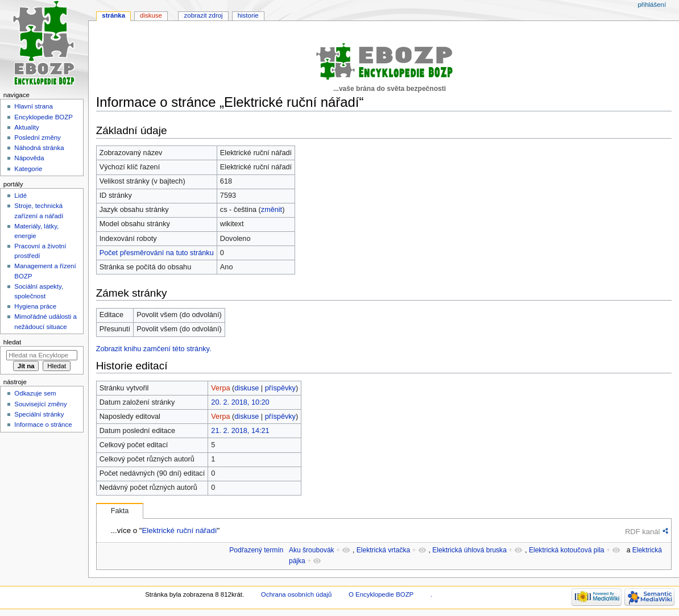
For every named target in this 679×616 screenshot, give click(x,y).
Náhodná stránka (39, 148)
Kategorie (28, 169)
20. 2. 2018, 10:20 (240, 402)
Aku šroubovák (312, 550)
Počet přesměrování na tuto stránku (157, 253)
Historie (248, 15)
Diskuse (151, 15)
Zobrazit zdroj (204, 15)
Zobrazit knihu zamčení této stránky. (154, 349)
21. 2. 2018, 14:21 (240, 431)
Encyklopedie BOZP (44, 117)
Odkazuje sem (35, 393)
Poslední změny (38, 138)
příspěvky (280, 388)
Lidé (20, 195)
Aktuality (26, 127)
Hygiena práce (35, 306)
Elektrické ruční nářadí (179, 530)
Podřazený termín (256, 550)
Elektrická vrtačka (383, 550)
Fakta (120, 511)
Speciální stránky (39, 414)
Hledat (12, 342)
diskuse (247, 388)
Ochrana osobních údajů (296, 594)
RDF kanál (642, 532)
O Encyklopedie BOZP (381, 594)
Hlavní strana (33, 106)
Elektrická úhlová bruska (469, 550)
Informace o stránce (43, 424)
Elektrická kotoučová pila (567, 550)
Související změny (40, 404)
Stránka (113, 15)
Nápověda (29, 158)
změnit (272, 210)
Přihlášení (652, 5)
